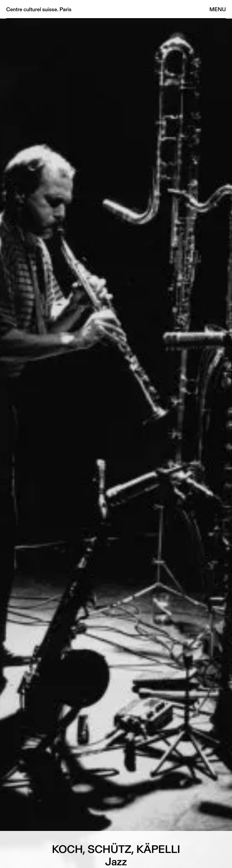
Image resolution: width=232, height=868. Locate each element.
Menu (218, 9)
